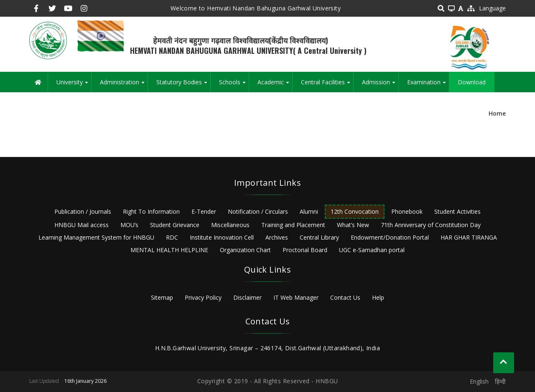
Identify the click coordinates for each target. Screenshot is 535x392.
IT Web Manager (296, 297)
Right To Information (151, 211)
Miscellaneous (230, 225)
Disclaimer (247, 297)
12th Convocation (355, 211)
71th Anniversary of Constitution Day (431, 225)
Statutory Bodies (183, 85)
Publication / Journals (83, 211)
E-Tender (204, 211)
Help (378, 297)
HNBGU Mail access (82, 225)
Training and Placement (293, 225)
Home (497, 113)
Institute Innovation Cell (222, 237)
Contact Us (345, 297)
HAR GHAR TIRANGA (469, 237)
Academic (275, 85)
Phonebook (407, 211)
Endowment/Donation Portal (390, 237)
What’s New (353, 225)
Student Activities (457, 211)
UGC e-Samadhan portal (372, 250)
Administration (124, 85)
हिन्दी (500, 381)
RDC (172, 237)
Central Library (319, 237)
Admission (380, 85)
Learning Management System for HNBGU (96, 237)
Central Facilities (327, 85)
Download (472, 82)
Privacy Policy (203, 297)
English (479, 381)
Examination (428, 85)
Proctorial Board (305, 250)
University (74, 85)
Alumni (309, 211)
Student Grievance (175, 225)
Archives (277, 237)
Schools (234, 85)
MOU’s (129, 225)
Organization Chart (245, 250)
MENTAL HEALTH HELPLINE (169, 250)
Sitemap (162, 297)
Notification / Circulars (258, 211)
